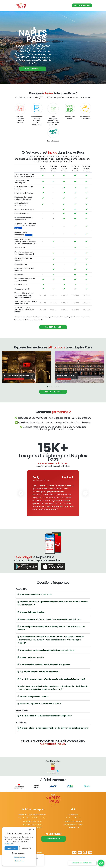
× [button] (33, 830)
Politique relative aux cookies (73, 838)
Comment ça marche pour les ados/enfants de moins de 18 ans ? (46, 664)
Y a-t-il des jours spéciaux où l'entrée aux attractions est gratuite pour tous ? (51, 693)
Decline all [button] (27, 848)
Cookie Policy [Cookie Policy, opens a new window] (19, 861)
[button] (48, 401)
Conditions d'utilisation (73, 831)
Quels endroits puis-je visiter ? (31, 626)
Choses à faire (73, 828)
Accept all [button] (11, 848)
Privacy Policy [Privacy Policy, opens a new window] (9, 844)
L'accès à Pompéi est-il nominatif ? (33, 710)
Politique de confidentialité (73, 834)
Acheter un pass (82, 5)
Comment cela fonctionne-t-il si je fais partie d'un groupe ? (44, 678)
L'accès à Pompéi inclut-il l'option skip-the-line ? (39, 717)
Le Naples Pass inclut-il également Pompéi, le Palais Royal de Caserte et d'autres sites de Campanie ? (53, 617)
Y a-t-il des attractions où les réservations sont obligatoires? (45, 729)
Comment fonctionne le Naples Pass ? (35, 608)
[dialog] (19, 846)
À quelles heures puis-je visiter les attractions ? (38, 685)
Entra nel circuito (54, 852)
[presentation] (21, 507)
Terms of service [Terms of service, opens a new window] (19, 857)
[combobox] (30, 830)
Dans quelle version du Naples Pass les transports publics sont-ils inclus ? (49, 633)
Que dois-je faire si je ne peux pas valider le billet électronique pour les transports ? (53, 743)
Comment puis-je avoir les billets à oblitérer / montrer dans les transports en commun (51, 642)
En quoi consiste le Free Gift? (31, 671)
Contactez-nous (53, 757)
